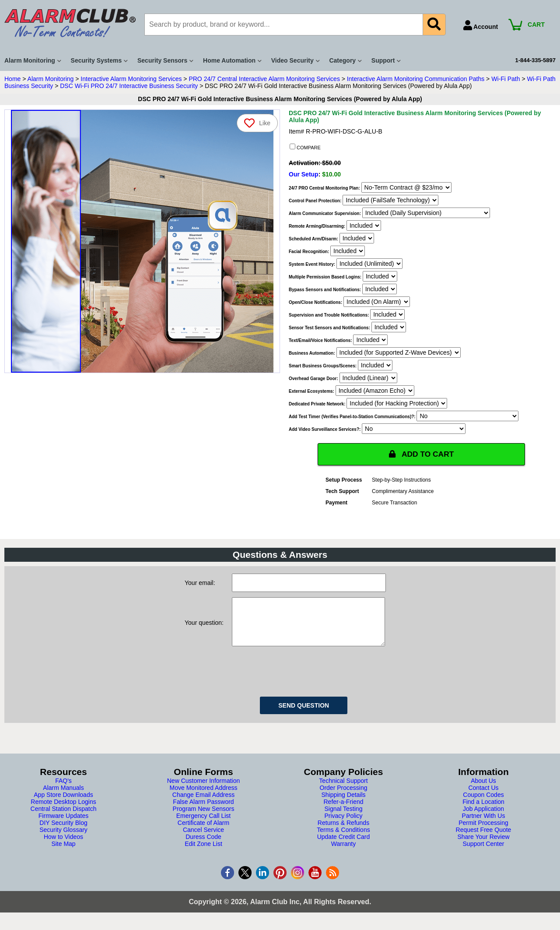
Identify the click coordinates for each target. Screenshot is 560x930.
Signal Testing (344, 817)
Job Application (483, 817)
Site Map (63, 852)
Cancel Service (203, 838)
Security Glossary (63, 838)
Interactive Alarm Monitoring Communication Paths (416, 79)
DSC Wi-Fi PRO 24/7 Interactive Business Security (129, 86)
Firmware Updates (63, 824)
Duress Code (203, 845)
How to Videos (63, 845)
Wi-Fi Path (506, 79)
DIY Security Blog (63, 831)
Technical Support (343, 789)
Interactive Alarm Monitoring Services (131, 79)
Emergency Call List (204, 824)
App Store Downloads (63, 803)
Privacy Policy (343, 824)
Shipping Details (343, 803)
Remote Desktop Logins (63, 810)
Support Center (484, 852)
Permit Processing (483, 831)
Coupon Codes (483, 803)
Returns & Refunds (343, 831)
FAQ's (63, 789)
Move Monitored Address (204, 796)
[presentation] (298, 679)
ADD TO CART (421, 454)
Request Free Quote (484, 838)
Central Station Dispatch (64, 817)
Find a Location (483, 810)
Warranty (343, 852)
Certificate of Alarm (203, 831)
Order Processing (344, 796)
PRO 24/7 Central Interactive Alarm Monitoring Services (264, 79)
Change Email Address (203, 803)
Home (12, 79)
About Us (483, 789)
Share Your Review (483, 845)
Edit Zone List (203, 852)
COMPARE (305, 147)
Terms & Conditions (343, 838)
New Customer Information (204, 789)
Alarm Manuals (63, 796)
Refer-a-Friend (343, 810)
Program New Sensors (204, 817)
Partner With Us (484, 824)
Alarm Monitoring (51, 79)
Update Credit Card (344, 845)
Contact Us (483, 796)
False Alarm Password (203, 810)
